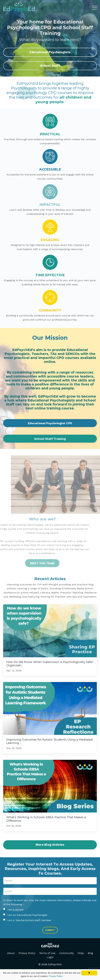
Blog (90, 953)
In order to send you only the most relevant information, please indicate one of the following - (50, 902)
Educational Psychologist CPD (50, 423)
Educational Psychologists (50, 52)
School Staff (50, 66)
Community (66, 953)
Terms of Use (47, 953)
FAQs (81, 953)
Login (50, 957)
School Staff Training (50, 439)
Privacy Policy (27, 953)
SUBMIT (50, 930)
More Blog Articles (50, 845)
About (11, 953)
